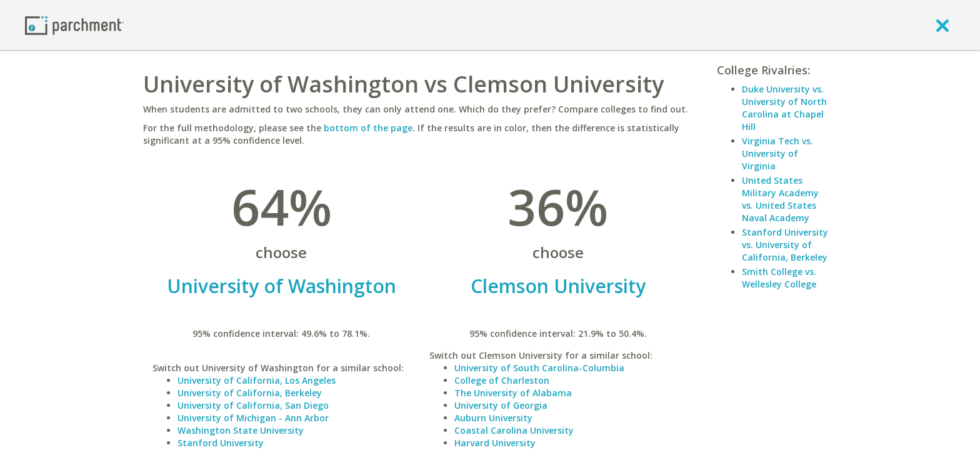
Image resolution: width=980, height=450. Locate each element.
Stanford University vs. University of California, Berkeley (785, 245)
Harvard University (495, 443)
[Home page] (74, 25)
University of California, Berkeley (250, 393)
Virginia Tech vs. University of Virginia (777, 153)
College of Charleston (502, 380)
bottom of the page (368, 128)
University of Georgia (501, 405)
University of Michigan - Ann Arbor (253, 418)
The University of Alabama (513, 393)
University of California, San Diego (253, 405)
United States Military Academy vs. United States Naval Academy (780, 199)
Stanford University (221, 443)
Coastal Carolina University (514, 430)
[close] (942, 25)
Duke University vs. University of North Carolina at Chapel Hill (784, 108)
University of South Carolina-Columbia (539, 368)
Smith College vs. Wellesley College (779, 278)
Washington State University (241, 430)
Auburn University (493, 418)
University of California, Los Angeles (257, 380)
